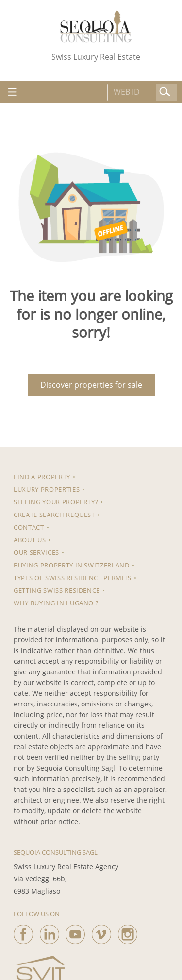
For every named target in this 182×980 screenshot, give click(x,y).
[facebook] (23, 932)
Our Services (36, 552)
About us (30, 540)
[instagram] (128, 932)
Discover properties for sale (91, 385)
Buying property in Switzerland (72, 565)
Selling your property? (56, 502)
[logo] (96, 26)
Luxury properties (47, 489)
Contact (29, 527)
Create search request (54, 515)
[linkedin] (50, 932)
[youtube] (75, 932)
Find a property (42, 477)
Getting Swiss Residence (57, 590)
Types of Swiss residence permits (73, 578)
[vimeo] (101, 932)
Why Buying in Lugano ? (56, 603)
